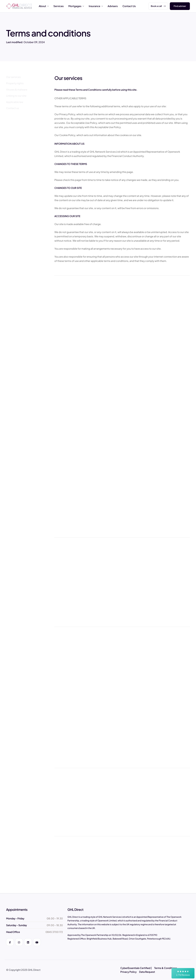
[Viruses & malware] (17, 90)
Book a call (158, 6)
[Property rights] (15, 83)
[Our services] (14, 77)
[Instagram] (19, 942)
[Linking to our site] (17, 96)
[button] (183, 973)
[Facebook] (10, 942)
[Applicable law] (15, 102)
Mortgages (76, 6)
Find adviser (180, 6)
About (44, 6)
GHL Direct (34, 970)
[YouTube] (37, 942)
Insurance (96, 6)
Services (58, 6)
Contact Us (129, 6)
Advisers (113, 6)
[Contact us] (13, 108)
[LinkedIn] (28, 942)
